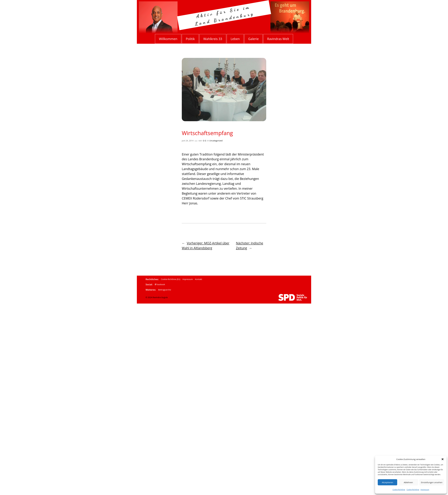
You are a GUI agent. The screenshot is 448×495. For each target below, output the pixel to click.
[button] (443, 459)
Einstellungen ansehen (432, 482)
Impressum (425, 490)
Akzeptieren (387, 482)
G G (204, 141)
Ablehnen (408, 482)
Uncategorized (216, 141)
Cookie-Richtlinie (399, 490)
